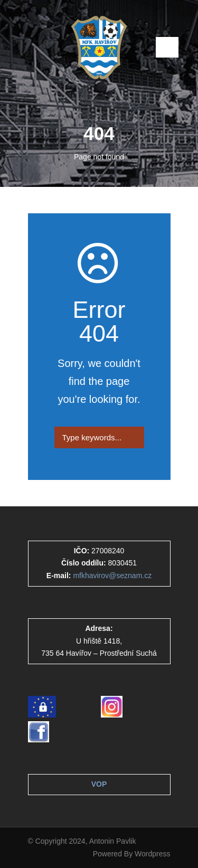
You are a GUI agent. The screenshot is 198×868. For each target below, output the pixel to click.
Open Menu (167, 47)
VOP (99, 784)
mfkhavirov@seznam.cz (112, 575)
